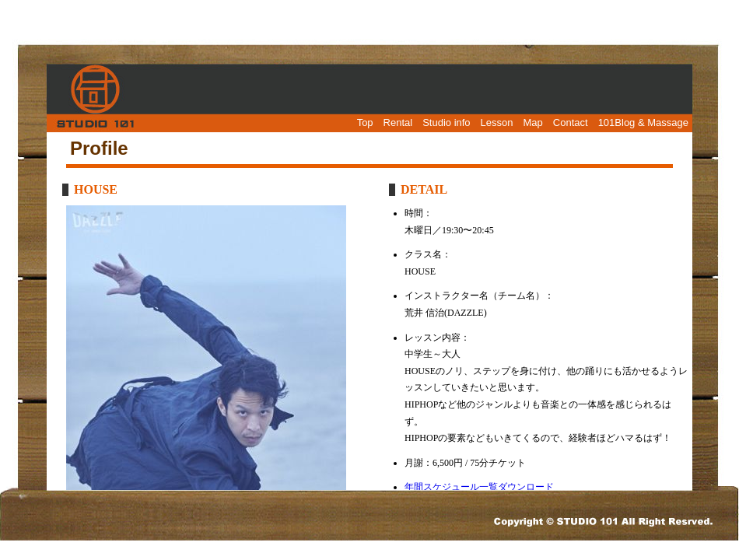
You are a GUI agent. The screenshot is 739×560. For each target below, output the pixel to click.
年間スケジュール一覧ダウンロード (479, 487)
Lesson (497, 122)
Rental (398, 122)
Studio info (446, 122)
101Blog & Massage (643, 122)
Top (365, 122)
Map (533, 122)
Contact (571, 122)
